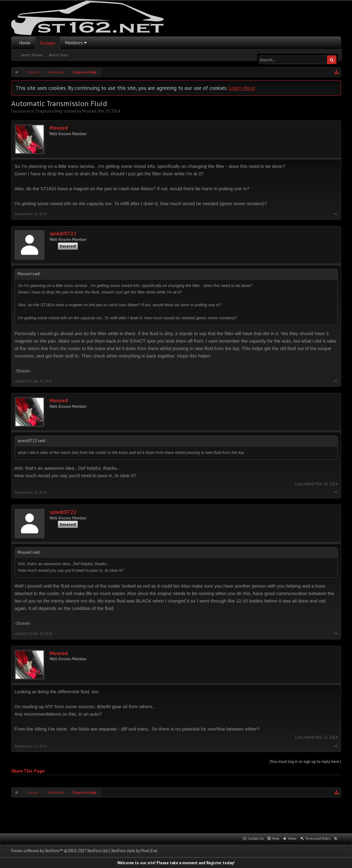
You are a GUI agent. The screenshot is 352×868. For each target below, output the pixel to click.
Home (25, 43)
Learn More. (242, 88)
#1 (336, 214)
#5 (336, 746)
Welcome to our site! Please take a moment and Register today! (176, 863)
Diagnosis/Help (49, 111)
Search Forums (32, 55)
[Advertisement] (176, 815)
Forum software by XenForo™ (60, 851)
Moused (89, 111)
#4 (336, 634)
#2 (336, 381)
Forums (48, 43)
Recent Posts (58, 55)
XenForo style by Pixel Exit (134, 851)
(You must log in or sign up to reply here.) (305, 762)
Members (74, 43)
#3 (336, 493)
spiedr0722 (63, 234)
